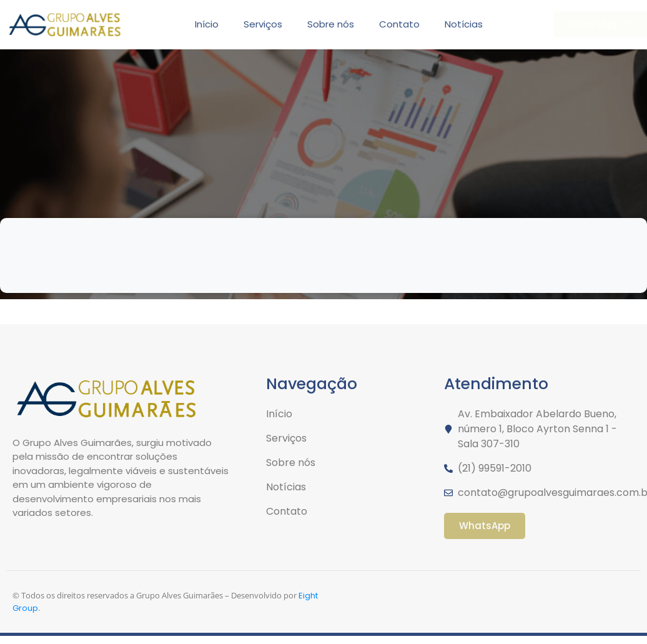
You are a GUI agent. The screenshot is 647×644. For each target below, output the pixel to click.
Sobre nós (331, 24)
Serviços (263, 24)
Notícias (464, 24)
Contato (399, 24)
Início (207, 24)
